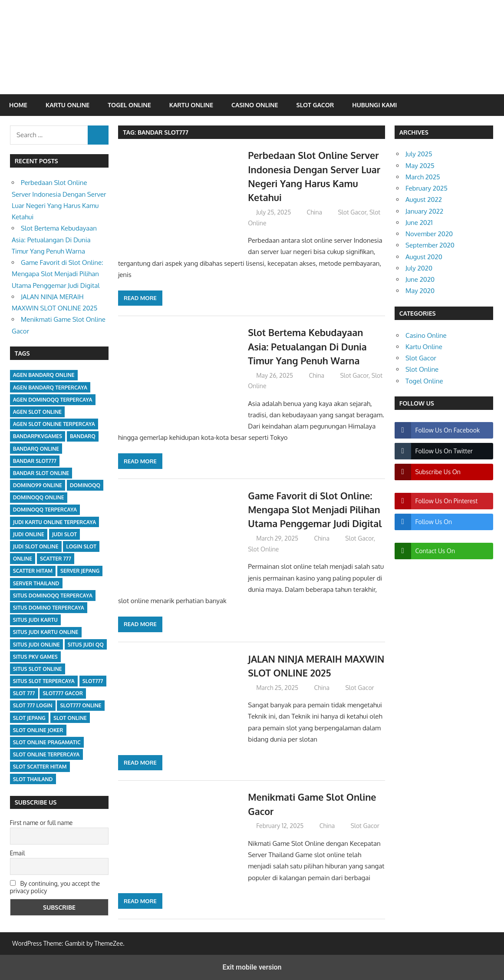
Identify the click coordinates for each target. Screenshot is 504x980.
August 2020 (424, 257)
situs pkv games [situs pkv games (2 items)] (35, 657)
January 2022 (424, 211)
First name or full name (41, 823)
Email (18, 853)
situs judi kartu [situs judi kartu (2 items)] (35, 620)
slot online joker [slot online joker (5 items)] (38, 730)
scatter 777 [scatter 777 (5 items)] (56, 559)
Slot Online (263, 549)
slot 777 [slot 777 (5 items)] (24, 693)
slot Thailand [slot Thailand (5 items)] (33, 779)
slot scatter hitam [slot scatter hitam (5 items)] (40, 767)
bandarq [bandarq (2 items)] (83, 436)
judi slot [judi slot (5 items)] (64, 534)
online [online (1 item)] (23, 559)
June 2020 (420, 279)
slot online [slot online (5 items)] (70, 718)
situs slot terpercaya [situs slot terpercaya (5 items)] (44, 681)
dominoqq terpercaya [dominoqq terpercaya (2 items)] (45, 510)
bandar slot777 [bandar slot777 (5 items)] (35, 461)
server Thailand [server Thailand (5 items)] (36, 583)
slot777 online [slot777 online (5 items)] (81, 705)
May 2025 (420, 166)
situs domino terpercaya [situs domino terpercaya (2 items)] (49, 608)
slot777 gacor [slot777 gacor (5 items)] (63, 693)
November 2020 (429, 234)
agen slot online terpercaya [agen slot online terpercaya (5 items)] (54, 424)
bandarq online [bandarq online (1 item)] (36, 449)
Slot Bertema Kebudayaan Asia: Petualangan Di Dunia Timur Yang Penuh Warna (309, 346)
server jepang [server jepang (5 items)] (80, 571)
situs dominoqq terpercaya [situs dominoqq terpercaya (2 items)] (53, 596)
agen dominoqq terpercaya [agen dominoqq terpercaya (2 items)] (53, 400)
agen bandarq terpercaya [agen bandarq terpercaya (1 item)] (50, 388)
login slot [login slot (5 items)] (81, 546)
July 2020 (419, 268)
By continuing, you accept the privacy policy (55, 887)
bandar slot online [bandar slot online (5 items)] (41, 473)
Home (18, 105)
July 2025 (419, 154)
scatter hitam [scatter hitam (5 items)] (33, 571)
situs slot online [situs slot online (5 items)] (38, 669)
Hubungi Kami (374, 105)
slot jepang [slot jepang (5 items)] (29, 718)
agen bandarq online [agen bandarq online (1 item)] (44, 375)
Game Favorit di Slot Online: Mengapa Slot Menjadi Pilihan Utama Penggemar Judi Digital (316, 510)
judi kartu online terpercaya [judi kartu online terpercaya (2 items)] (54, 522)
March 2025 (423, 177)
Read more (140, 298)
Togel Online (129, 105)
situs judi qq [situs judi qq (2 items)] (86, 645)
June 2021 (419, 223)
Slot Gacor (315, 105)
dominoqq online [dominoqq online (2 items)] (39, 497)
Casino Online (255, 105)
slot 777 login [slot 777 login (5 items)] (33, 705)
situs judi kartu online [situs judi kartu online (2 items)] (46, 632)
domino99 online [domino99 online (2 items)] (38, 485)
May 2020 (420, 291)
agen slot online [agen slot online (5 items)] (37, 412)
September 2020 (430, 245)
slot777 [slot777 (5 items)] (93, 681)
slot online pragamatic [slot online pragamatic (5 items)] (47, 742)
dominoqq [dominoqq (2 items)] (85, 485)
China (315, 212)
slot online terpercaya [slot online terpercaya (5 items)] (46, 754)
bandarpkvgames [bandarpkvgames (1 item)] (38, 436)
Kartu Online (68, 105)
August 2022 (424, 200)
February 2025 (427, 188)
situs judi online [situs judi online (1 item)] (36, 645)
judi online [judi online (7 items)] (29, 534)
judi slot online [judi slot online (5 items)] (36, 546)
